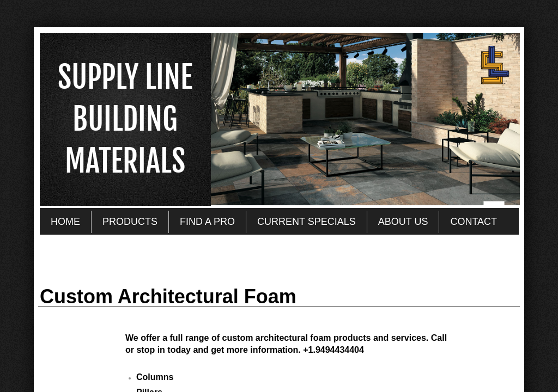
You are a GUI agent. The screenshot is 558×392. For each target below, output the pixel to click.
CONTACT (474, 222)
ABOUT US (403, 222)
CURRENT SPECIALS (307, 222)
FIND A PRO (207, 222)
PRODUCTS (130, 222)
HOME (65, 222)
